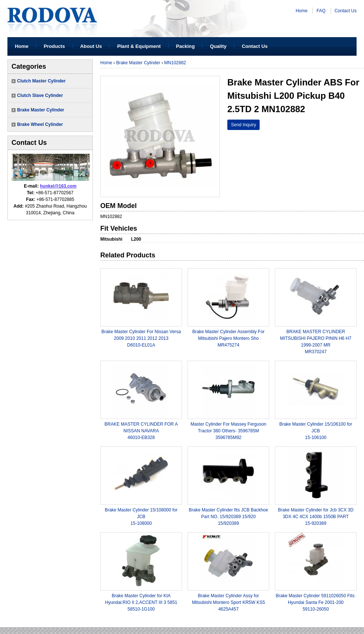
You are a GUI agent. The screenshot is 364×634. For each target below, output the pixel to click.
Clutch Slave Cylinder (40, 95)
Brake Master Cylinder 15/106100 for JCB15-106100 (316, 431)
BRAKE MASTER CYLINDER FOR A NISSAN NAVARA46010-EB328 (141, 431)
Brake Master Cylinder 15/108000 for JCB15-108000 (141, 517)
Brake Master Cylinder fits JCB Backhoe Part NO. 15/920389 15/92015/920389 (228, 517)
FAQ (321, 11)
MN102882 (175, 63)
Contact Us (346, 11)
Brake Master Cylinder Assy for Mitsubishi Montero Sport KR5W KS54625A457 (229, 602)
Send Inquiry (243, 125)
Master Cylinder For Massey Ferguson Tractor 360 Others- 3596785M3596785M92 (228, 431)
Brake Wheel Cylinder (40, 124)
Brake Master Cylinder (41, 110)
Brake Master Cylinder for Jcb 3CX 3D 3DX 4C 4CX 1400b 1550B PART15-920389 (316, 517)
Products (54, 46)
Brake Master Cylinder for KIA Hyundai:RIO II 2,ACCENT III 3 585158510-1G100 (141, 602)
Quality (218, 46)
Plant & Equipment (139, 46)
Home (302, 11)
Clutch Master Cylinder (41, 81)
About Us (91, 46)
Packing (186, 46)
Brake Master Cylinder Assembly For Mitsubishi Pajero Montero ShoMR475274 (229, 338)
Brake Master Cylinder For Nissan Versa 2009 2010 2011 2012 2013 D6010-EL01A (141, 338)
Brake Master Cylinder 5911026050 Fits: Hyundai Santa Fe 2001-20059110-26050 (316, 602)
